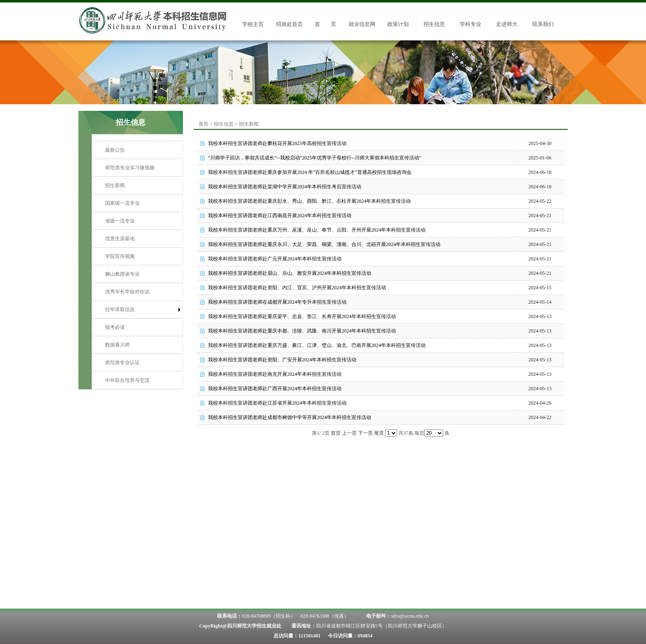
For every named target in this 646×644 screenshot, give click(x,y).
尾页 (379, 433)
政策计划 (398, 24)
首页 (204, 124)
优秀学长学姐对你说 (127, 292)
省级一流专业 (120, 221)
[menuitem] (137, 150)
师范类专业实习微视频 (130, 168)
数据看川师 (117, 345)
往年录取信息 (120, 309)
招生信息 (434, 24)
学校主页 (253, 24)
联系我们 (543, 24)
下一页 (365, 433)
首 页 (325, 24)
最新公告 (115, 150)
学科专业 (470, 24)
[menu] (137, 265)
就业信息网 (362, 24)
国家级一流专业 (122, 203)
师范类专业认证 (122, 363)
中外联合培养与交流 (127, 380)
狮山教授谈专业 (122, 274)
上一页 (349, 433)
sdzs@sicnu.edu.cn (410, 616)
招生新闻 (115, 185)
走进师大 (507, 24)
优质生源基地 (120, 239)
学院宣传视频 (120, 256)
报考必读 (115, 327)
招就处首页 (289, 24)
